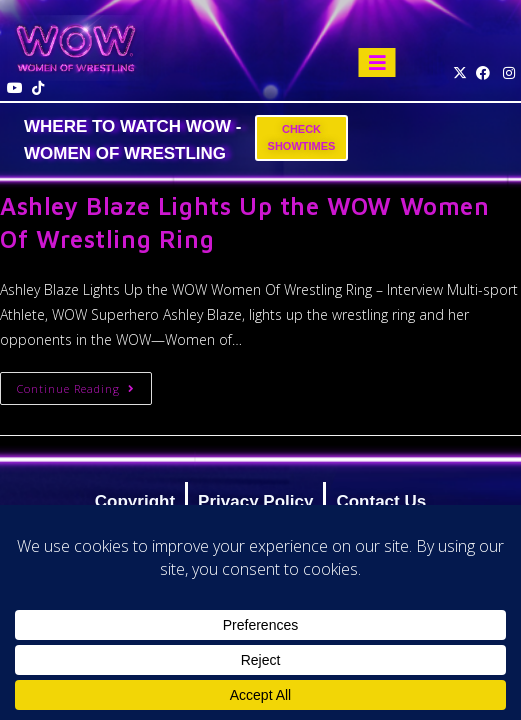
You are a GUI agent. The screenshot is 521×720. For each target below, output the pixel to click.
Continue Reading (84, 384)
